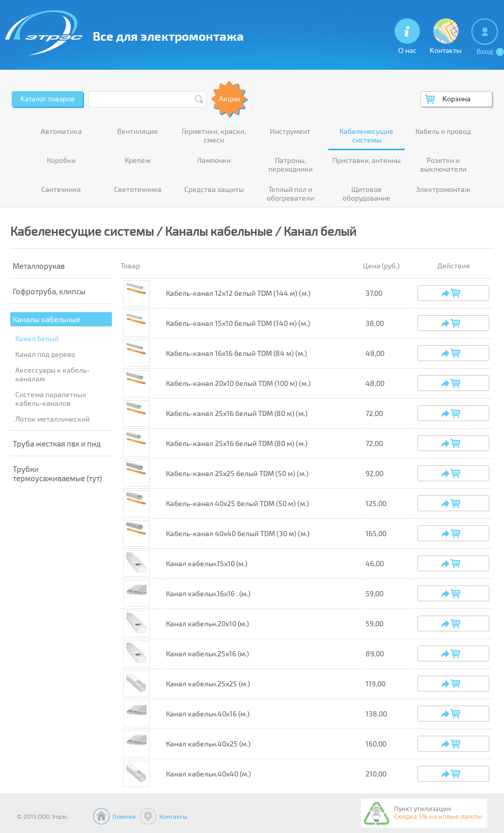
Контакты (173, 816)
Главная (124, 816)
